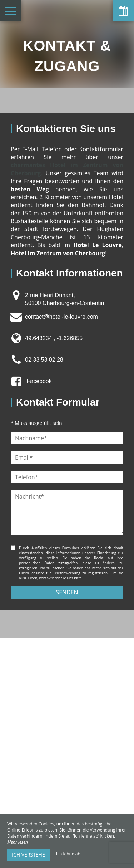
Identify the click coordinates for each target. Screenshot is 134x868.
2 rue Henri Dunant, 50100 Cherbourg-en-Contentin (64, 299)
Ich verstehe (28, 855)
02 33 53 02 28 (44, 360)
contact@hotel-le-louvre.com (61, 317)
